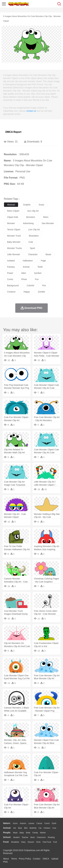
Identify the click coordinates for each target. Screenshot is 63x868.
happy (27, 292)
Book (33, 837)
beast (48, 254)
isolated (11, 261)
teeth (40, 267)
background (13, 285)
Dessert (31, 842)
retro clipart (13, 211)
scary (41, 205)
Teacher (25, 837)
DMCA (46, 859)
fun (37, 279)
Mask (15, 833)
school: (7, 837)
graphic (27, 205)
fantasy (11, 267)
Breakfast (15, 842)
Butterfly (33, 828)
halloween (28, 261)
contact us (31, 111)
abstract (11, 205)
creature (11, 292)
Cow (54, 828)
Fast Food (47, 842)
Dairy (23, 842)
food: (6, 842)
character (33, 254)
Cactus (39, 823)
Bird (26, 828)
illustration (34, 236)
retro (46, 217)
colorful (30, 285)
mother (43, 833)
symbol (38, 273)
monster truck (14, 236)
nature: (7, 823)
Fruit (55, 842)
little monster (14, 254)
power (10, 273)
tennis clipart (14, 230)
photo (24, 279)
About (6, 859)
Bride (28, 833)
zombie (41, 292)
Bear (20, 828)
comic (10, 279)
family (35, 833)
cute (31, 242)
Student (16, 837)
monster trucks (15, 248)
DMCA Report (13, 132)
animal (26, 267)
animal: (7, 828)
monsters (31, 217)
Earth (54, 823)
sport (33, 248)
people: (7, 833)
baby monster (14, 242)
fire (44, 285)
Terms (14, 859)
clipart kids (13, 217)
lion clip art (34, 230)
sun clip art (33, 211)
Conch (47, 823)
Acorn (15, 823)
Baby (22, 833)
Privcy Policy (25, 859)
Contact (37, 859)
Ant (15, 828)
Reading (51, 837)
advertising (28, 223)
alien (24, 273)
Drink (38, 842)
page (43, 261)
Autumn (23, 823)
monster (11, 223)
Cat (40, 828)
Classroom (41, 837)
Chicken (47, 828)
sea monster (48, 223)
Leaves (31, 823)
